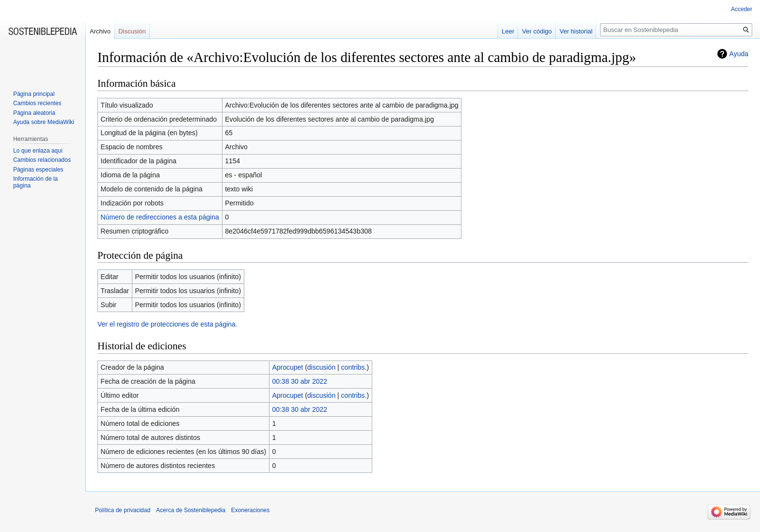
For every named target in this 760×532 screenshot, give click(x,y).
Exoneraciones (250, 510)
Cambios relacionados (42, 160)
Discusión (132, 31)
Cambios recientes (37, 103)
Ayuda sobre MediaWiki (44, 122)
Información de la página (35, 182)
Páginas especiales (38, 170)
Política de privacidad (123, 510)
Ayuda (739, 54)
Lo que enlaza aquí (38, 151)
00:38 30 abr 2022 (300, 381)
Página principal (34, 94)
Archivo (100, 31)
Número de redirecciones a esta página (160, 217)
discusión (321, 367)
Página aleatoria (34, 113)
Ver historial (576, 31)
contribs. (354, 367)
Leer (508, 31)
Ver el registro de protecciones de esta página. (167, 324)
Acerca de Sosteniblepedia (191, 510)
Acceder (742, 9)
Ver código (537, 31)
